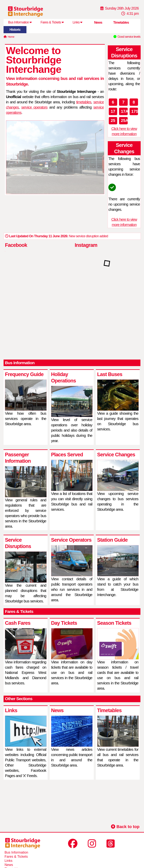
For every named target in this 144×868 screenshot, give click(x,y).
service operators (34, 107)
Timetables (121, 23)
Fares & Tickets (52, 22)
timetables (84, 102)
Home (11, 37)
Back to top (125, 827)
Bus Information (20, 22)
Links (77, 22)
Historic (15, 30)
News (98, 23)
